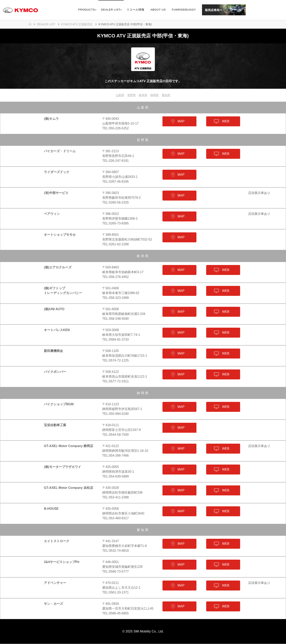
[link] (250, 10)
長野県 (130, 95)
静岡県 (156, 95)
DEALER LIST (46, 24)
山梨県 (118, 95)
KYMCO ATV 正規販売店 (77, 24)
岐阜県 (143, 95)
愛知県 (168, 95)
